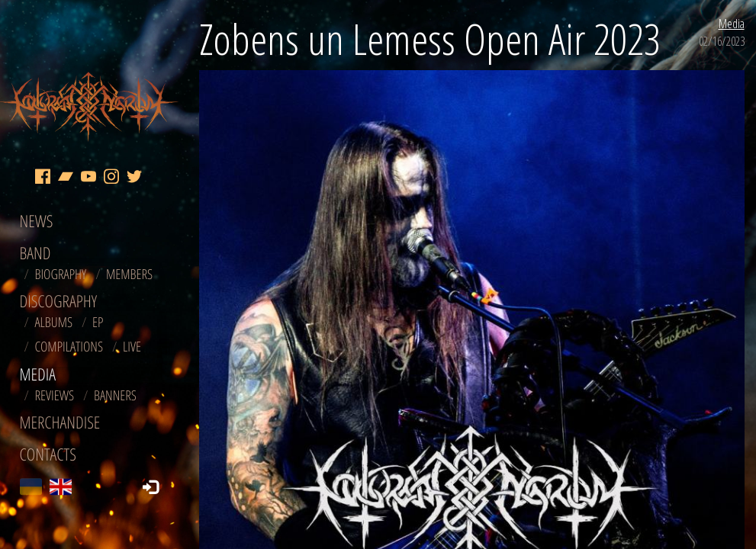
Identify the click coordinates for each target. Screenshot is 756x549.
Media (732, 24)
